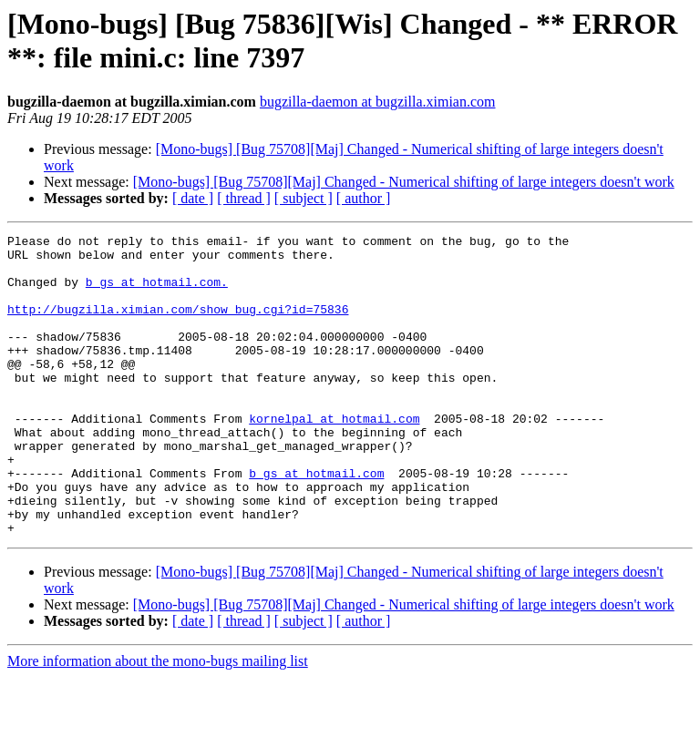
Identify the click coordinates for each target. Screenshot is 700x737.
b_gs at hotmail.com (316, 522)
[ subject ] (304, 198)
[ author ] (364, 198)
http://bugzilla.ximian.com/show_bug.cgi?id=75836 (178, 325)
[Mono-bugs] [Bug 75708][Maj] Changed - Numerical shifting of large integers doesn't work (404, 182)
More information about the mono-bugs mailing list (158, 721)
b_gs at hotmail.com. (157, 292)
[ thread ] (244, 198)
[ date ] (193, 198)
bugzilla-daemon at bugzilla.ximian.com (378, 102)
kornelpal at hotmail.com (334, 456)
